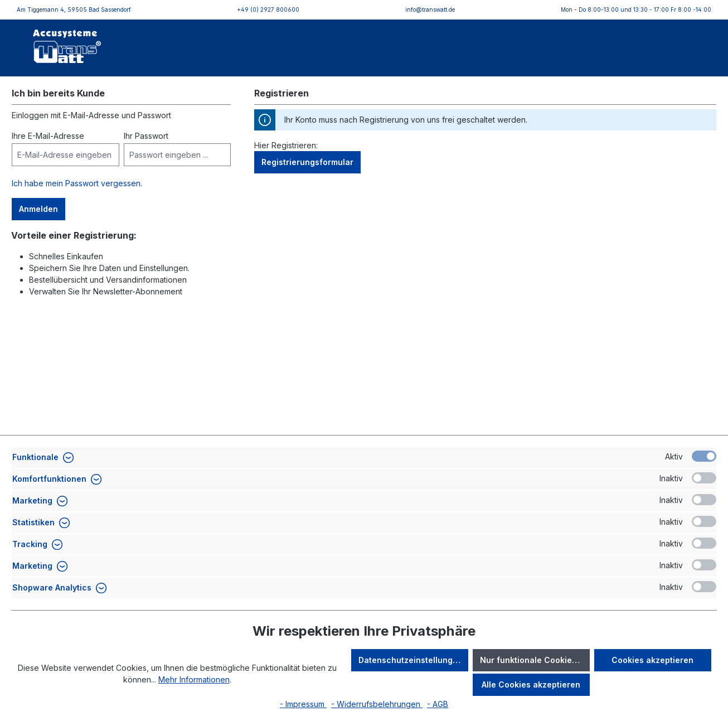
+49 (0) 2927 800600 (268, 9)
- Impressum (303, 704)
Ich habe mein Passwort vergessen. (77, 183)
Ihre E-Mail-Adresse (48, 136)
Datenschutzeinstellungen (411, 660)
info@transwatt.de (430, 9)
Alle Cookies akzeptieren (531, 684)
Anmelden (38, 209)
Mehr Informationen (194, 679)
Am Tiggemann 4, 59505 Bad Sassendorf (74, 9)
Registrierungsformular (307, 162)
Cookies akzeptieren (652, 660)
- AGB (438, 704)
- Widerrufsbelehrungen (377, 704)
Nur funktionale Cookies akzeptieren (535, 660)
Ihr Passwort (146, 136)
